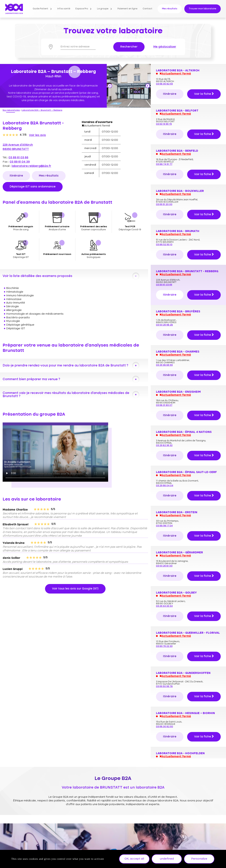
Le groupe (103, 9)
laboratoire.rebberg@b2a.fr (31, 166)
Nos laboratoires (11, 110)
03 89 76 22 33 (164, 472)
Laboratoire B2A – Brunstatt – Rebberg (42, 110)
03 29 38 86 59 (164, 191)
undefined (167, 859)
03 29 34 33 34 (164, 432)
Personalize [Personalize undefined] (199, 859)
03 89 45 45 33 (164, 716)
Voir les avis (37, 135)
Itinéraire (16, 176)
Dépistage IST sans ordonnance (33, 187)
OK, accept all (134, 859)
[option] (129, 86)
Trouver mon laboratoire (203, 9)
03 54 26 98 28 (164, 151)
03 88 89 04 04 (165, 592)
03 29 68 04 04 (165, 311)
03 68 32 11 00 (164, 676)
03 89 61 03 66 (18, 158)
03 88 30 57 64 (165, 756)
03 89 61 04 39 (20, 162)
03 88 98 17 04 (164, 351)
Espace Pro (82, 9)
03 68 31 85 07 (164, 231)
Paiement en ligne (127, 9)
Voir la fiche (204, 80)
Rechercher (129, 47)
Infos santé (64, 9)
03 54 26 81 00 (164, 392)
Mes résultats (170, 9)
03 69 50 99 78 (164, 512)
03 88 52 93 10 (164, 70)
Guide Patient (40, 9)
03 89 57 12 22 (164, 635)
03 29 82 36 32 (164, 271)
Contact (147, 9)
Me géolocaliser (165, 47)
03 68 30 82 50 (165, 552)
